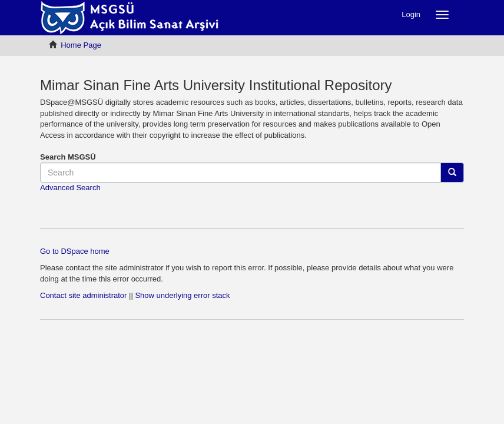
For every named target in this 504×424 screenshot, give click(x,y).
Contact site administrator (83, 295)
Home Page (81, 45)
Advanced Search (70, 188)
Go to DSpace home (75, 251)
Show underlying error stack (182, 295)
